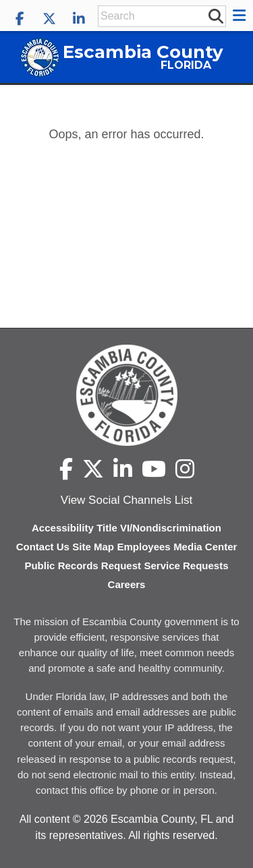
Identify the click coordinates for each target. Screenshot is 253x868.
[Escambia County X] (49, 19)
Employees (143, 547)
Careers (127, 584)
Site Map (93, 547)
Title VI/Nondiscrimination (159, 528)
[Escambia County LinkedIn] (79, 19)
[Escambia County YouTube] (154, 469)
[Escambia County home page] (126, 395)
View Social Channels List (126, 500)
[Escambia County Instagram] (185, 469)
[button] (241, 16)
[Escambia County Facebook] (20, 19)
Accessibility (63, 528)
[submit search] (215, 16)
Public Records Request (83, 566)
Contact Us (43, 547)
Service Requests (186, 566)
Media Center (205, 547)
